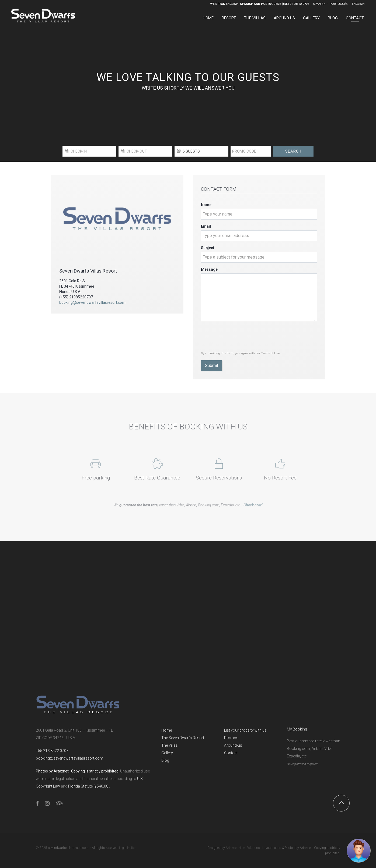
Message (209, 269)
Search (293, 151)
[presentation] (242, 336)
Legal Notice (128, 848)
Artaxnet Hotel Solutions (243, 848)
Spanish (320, 4)
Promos (231, 738)
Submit (212, 366)
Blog (333, 18)
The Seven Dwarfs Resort (183, 738)
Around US (284, 18)
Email (206, 226)
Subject (208, 248)
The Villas (255, 18)
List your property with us (245, 730)
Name (206, 205)
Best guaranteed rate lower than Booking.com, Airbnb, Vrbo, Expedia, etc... (314, 749)
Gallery (311, 18)
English (358, 4)
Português (339, 4)
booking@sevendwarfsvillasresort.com (92, 302)
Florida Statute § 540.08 (89, 786)
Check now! (253, 505)
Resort (229, 18)
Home (208, 18)
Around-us (233, 745)
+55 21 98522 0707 (52, 751)
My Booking (297, 729)
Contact (355, 18)
